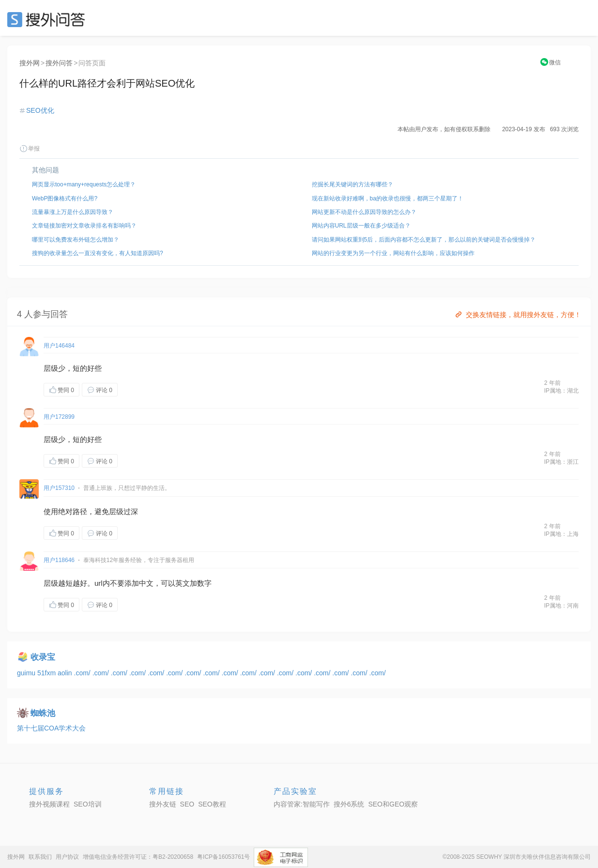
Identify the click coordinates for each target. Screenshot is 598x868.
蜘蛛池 (43, 713)
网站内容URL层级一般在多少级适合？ (361, 226)
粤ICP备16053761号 (223, 857)
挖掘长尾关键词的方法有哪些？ (353, 184)
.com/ (83, 673)
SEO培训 (88, 804)
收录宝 (43, 657)
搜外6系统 (349, 804)
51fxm (47, 673)
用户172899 (59, 417)
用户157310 (59, 488)
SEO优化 (40, 110)
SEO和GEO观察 (393, 804)
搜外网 (30, 63)
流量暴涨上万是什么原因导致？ (73, 212)
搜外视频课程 (49, 804)
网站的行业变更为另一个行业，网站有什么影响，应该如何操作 (393, 253)
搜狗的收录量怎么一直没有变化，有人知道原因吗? (98, 253)
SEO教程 (212, 804)
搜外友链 (163, 804)
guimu (27, 673)
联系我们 (40, 857)
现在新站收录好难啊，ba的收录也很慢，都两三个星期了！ (388, 198)
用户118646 (59, 560)
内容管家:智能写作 (302, 804)
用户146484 (59, 346)
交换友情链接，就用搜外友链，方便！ (517, 315)
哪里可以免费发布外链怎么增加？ (76, 240)
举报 (30, 149)
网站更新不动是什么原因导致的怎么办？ (364, 212)
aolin (66, 673)
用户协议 (67, 857)
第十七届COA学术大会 (51, 728)
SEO (48, 19)
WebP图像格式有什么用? (65, 198)
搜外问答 (59, 63)
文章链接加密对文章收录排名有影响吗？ (84, 226)
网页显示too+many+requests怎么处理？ (84, 184)
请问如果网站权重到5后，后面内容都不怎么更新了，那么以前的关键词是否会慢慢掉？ (424, 240)
